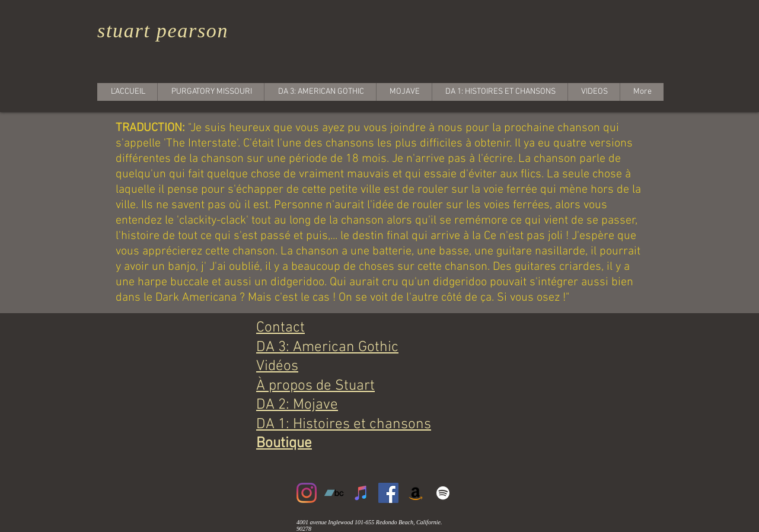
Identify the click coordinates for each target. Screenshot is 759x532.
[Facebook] (388, 493)
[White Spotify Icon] (443, 493)
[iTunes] (361, 493)
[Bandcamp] (334, 493)
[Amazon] (416, 493)
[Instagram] (307, 493)
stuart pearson (163, 31)
